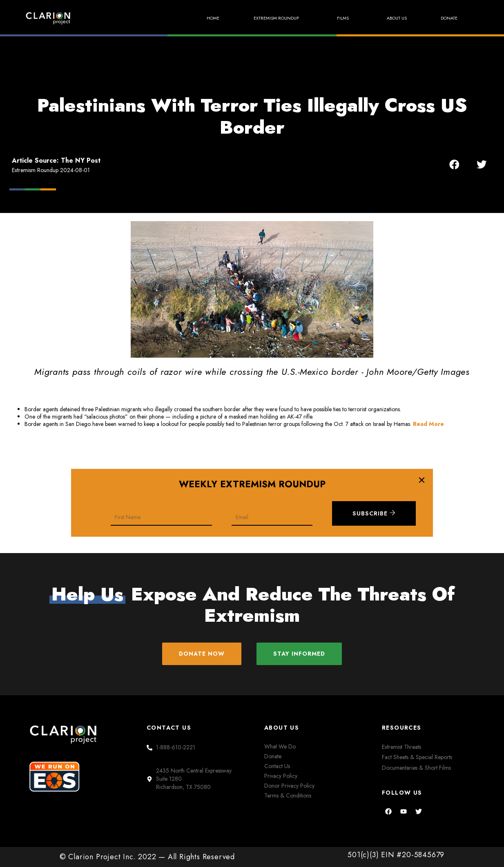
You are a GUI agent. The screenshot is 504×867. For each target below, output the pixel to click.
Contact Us (277, 766)
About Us (390, 18)
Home (191, 18)
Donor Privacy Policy (289, 786)
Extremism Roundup (262, 18)
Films (334, 18)
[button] (454, 164)
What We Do (280, 747)
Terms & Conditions (288, 795)
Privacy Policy (281, 776)
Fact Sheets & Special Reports (417, 757)
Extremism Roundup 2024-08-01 (51, 170)
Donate (447, 18)
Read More (428, 424)
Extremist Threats (401, 747)
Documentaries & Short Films (416, 768)
